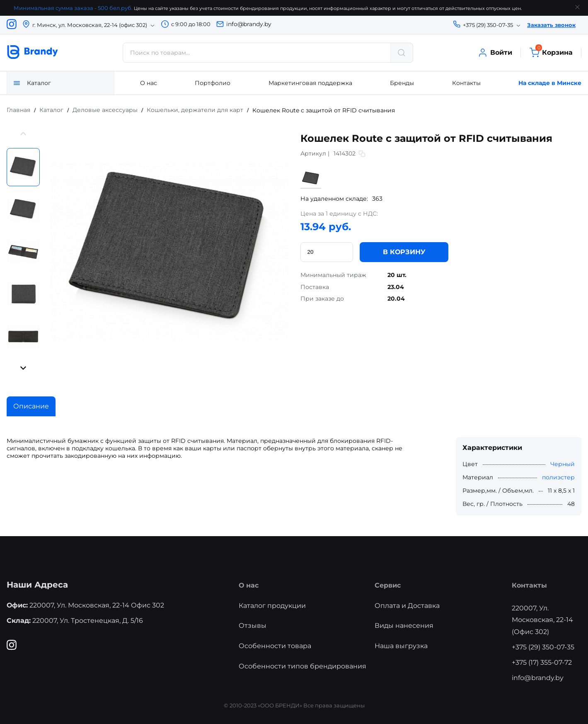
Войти (495, 53)
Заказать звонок (551, 25)
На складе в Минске (550, 83)
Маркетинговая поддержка (310, 83)
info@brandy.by (249, 24)
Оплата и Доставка (407, 606)
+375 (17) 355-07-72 (542, 662)
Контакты (466, 83)
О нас (149, 83)
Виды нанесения (404, 626)
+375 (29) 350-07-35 (543, 647)
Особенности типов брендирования (302, 666)
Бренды (402, 83)
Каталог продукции (272, 606)
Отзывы (253, 626)
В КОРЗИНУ (404, 251)
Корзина (551, 53)
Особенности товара (275, 646)
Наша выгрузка (401, 646)
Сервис (388, 585)
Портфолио (213, 83)
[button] (23, 135)
